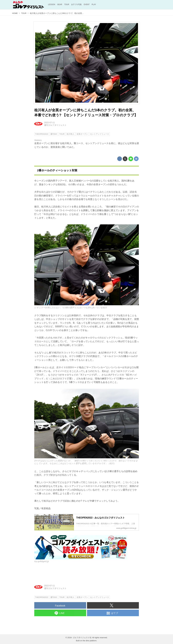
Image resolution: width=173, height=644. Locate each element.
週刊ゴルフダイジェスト (55, 125)
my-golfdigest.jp (42, 561)
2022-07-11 (50, 122)
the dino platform (90, 641)
